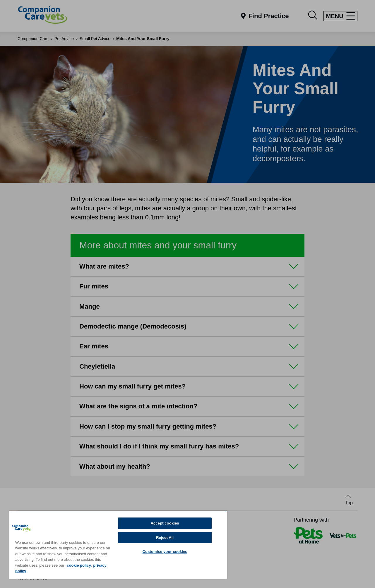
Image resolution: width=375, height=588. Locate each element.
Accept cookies (165, 523)
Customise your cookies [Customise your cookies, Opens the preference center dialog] (165, 552)
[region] (118, 545)
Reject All (165, 538)
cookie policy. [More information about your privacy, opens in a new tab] (79, 565)
